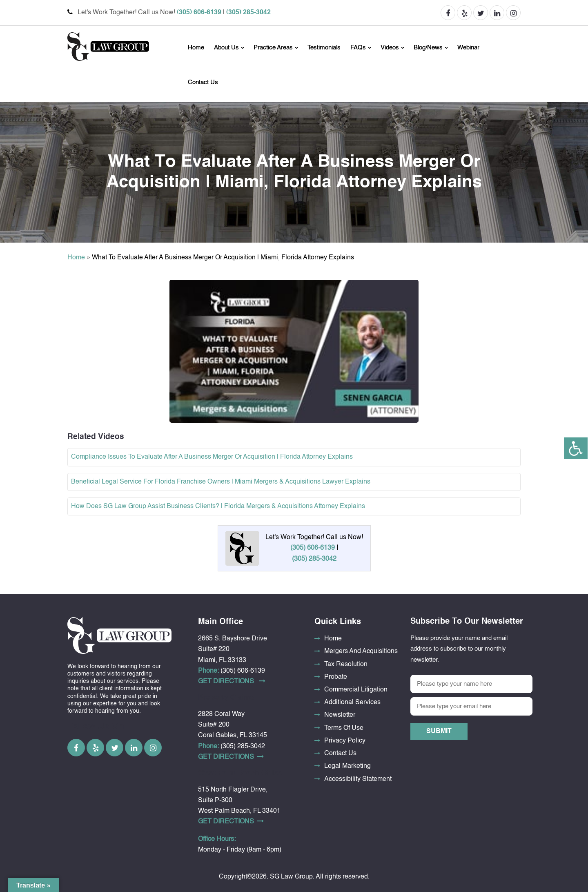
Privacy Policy (345, 741)
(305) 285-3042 (248, 13)
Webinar (468, 48)
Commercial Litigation (356, 690)
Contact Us (203, 82)
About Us (226, 48)
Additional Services (352, 702)
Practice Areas (273, 48)
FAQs (358, 48)
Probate (336, 677)
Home (196, 48)
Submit (439, 731)
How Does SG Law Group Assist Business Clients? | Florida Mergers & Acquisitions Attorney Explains (218, 506)
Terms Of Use (344, 728)
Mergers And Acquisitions (361, 651)
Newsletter (340, 715)
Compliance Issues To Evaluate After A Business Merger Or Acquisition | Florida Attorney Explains (212, 457)
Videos (390, 48)
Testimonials (324, 48)
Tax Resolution (346, 665)
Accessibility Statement (358, 779)
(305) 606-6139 (199, 13)
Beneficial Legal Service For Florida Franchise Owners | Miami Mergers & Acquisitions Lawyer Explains (221, 482)
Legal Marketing (347, 766)
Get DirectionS (232, 681)
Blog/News (428, 48)
